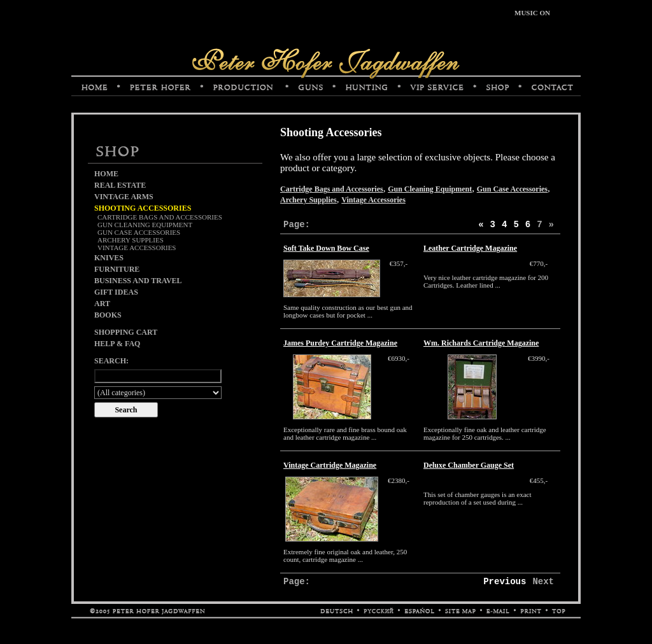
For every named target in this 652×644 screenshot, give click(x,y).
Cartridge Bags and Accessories (160, 217)
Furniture (117, 269)
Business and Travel (138, 281)
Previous (505, 582)
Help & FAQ (117, 344)
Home (106, 174)
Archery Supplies (131, 240)
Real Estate (120, 185)
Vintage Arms (124, 197)
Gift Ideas (116, 292)
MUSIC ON (532, 13)
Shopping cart (126, 332)
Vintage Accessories (137, 248)
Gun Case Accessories (139, 232)
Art (102, 304)
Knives (109, 258)
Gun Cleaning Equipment (145, 225)
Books (108, 315)
